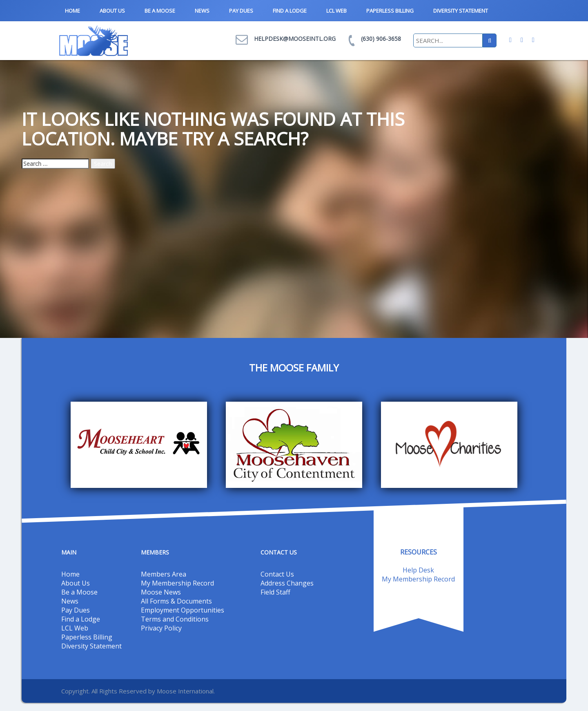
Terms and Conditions (175, 619)
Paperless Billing (390, 11)
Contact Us (277, 574)
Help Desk (418, 570)
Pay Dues (241, 11)
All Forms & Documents (176, 601)
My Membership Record (177, 583)
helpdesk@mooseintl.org (295, 39)
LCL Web (336, 11)
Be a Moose (160, 11)
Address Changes (287, 583)
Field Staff (275, 592)
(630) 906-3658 (381, 39)
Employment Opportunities (183, 610)
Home (72, 11)
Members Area (164, 574)
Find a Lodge (290, 11)
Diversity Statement (461, 11)
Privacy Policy (161, 628)
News (202, 11)
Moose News (161, 592)
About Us (112, 11)
